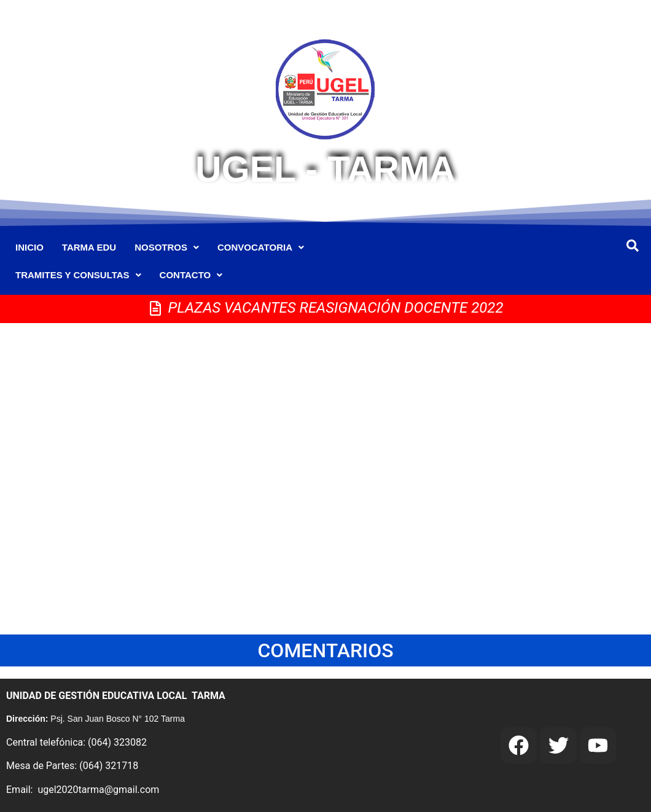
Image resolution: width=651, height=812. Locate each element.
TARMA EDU (89, 247)
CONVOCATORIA (261, 247)
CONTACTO (191, 275)
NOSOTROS (167, 247)
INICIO (29, 247)
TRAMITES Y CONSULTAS (78, 275)
